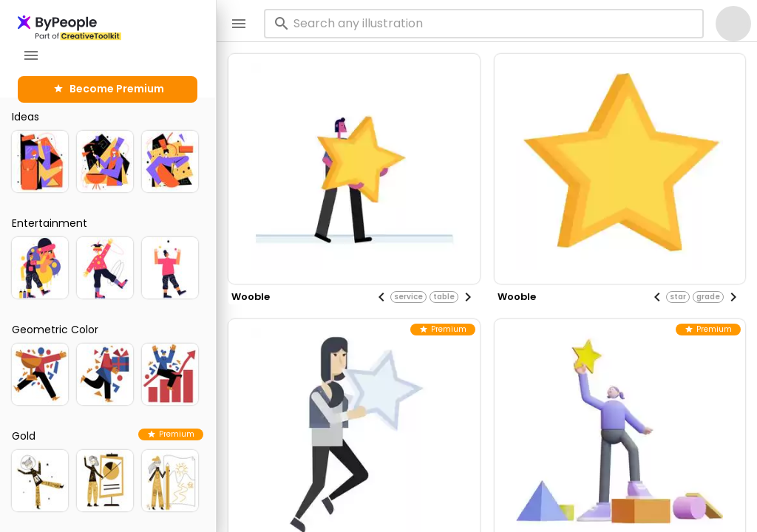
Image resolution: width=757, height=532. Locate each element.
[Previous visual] (381, 297)
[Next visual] (468, 297)
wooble (251, 297)
